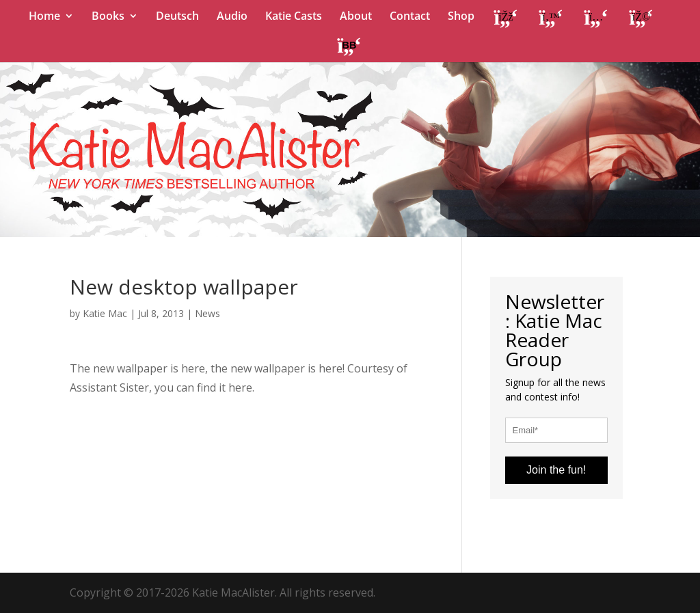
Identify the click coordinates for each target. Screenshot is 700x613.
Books (108, 17)
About (356, 17)
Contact (410, 17)
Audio (232, 17)
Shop (461, 17)
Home (44, 17)
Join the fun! (556, 470)
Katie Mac (105, 313)
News (207, 313)
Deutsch (177, 17)
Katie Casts (294, 17)
